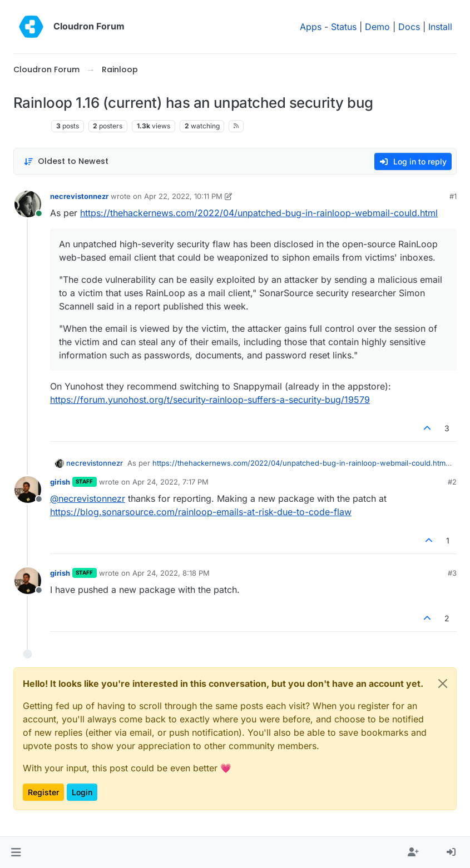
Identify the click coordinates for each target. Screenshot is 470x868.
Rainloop (30, 126)
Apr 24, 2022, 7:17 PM (170, 482)
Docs (409, 27)
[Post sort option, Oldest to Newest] (66, 161)
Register (43, 792)
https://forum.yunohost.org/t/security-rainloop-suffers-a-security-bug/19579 (210, 400)
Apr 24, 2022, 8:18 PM (171, 573)
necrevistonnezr (79, 196)
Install (440, 27)
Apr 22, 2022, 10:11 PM (183, 196)
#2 (452, 482)
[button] (16, 852)
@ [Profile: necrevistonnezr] (88, 498)
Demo (377, 27)
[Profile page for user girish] (28, 490)
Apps (311, 27)
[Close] (443, 684)
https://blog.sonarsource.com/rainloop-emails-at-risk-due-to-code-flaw (201, 512)
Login (82, 792)
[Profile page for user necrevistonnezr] (28, 204)
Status (344, 27)
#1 (453, 196)
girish (60, 482)
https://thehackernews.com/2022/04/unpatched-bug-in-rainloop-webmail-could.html (259, 213)
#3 (452, 573)
